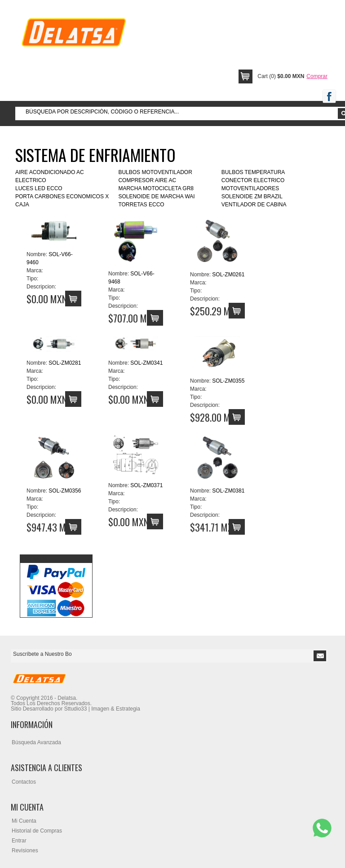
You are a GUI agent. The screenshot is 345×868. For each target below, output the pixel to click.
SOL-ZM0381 (228, 491)
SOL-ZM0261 (228, 275)
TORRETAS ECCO (141, 205)
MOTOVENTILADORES (250, 188)
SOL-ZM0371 (146, 485)
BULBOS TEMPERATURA (253, 172)
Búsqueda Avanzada (36, 742)
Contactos (24, 782)
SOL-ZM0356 (65, 491)
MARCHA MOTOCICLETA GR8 (156, 188)
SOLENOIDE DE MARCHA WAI (156, 196)
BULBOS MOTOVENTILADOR (155, 172)
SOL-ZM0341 (146, 363)
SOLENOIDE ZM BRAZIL (252, 196)
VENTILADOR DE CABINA (254, 205)
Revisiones (25, 851)
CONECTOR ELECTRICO (253, 180)
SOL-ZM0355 (228, 381)
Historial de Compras (37, 831)
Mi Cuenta (24, 821)
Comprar (317, 76)
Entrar (19, 841)
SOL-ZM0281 (65, 363)
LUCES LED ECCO (39, 188)
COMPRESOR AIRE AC (147, 180)
